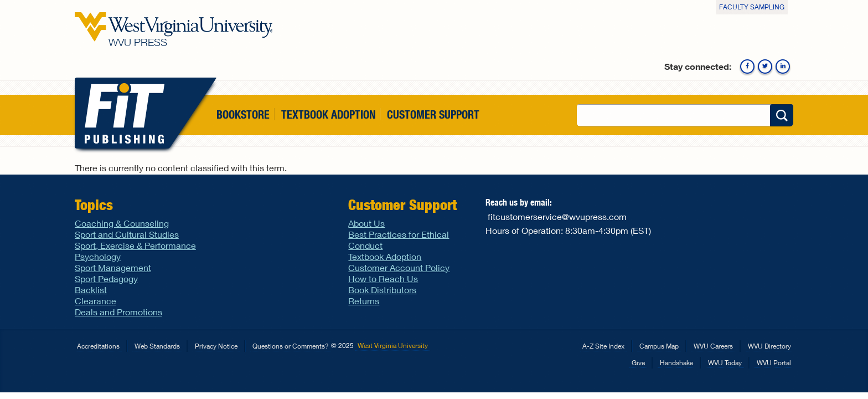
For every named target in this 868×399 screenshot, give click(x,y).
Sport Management (113, 267)
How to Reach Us (383, 278)
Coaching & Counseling (122, 223)
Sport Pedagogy (106, 278)
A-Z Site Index (603, 346)
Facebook (747, 66)
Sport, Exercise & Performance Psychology (135, 251)
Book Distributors (382, 290)
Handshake (676, 363)
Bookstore (243, 114)
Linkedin (783, 66)
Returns (364, 301)
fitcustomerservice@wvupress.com (557, 216)
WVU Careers (713, 346)
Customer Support (433, 114)
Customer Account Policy (399, 267)
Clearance (95, 301)
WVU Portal (774, 363)
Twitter (765, 66)
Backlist (91, 290)
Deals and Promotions (118, 312)
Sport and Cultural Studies (127, 234)
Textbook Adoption (328, 114)
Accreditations (98, 346)
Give (638, 363)
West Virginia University (393, 346)
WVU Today (725, 363)
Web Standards (157, 346)
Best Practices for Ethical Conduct (399, 240)
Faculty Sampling (752, 7)
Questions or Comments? (291, 346)
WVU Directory (769, 346)
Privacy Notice (216, 346)
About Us (366, 223)
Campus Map (659, 346)
